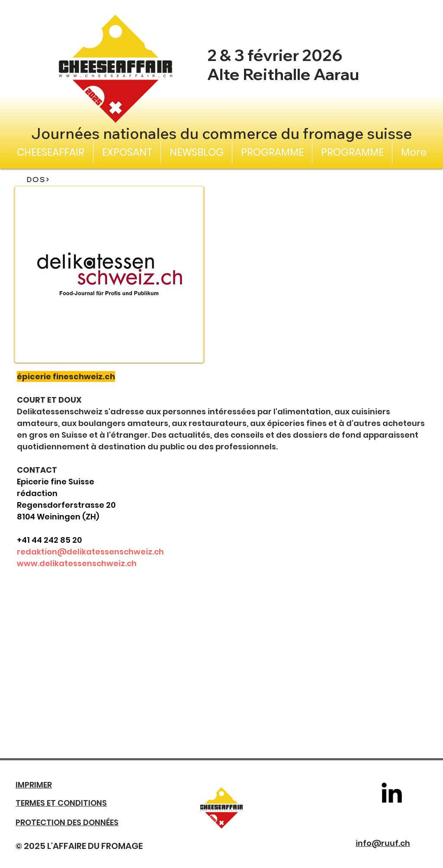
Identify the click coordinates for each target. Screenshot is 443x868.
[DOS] (38, 179)
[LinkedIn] (392, 793)
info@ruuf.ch (383, 843)
